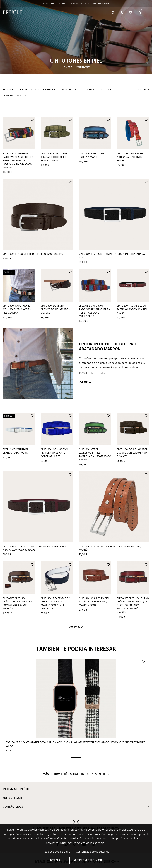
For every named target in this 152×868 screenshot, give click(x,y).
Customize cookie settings (93, 852)
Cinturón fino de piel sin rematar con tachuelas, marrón (110, 548)
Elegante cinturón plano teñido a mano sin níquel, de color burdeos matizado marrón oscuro (133, 605)
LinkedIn (93, 814)
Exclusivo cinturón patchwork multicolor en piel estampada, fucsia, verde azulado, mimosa (18, 161)
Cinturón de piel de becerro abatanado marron (108, 347)
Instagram (66, 814)
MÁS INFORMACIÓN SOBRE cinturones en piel (75, 745)
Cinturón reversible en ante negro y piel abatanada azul (112, 256)
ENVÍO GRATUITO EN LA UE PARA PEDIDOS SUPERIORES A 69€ (76, 4)
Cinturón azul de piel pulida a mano (92, 155)
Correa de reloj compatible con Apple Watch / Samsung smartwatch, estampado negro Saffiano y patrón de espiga (26, 711)
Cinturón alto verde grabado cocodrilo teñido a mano (54, 157)
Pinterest (75, 814)
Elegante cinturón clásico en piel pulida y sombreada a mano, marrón (17, 604)
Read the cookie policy (57, 852)
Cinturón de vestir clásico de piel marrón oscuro (55, 309)
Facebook (58, 814)
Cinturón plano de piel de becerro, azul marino (33, 254)
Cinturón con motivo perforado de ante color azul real (54, 453)
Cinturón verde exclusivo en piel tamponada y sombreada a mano (95, 455)
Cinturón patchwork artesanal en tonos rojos (130, 157)
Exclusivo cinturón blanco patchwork (15, 451)
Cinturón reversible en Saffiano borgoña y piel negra (132, 309)
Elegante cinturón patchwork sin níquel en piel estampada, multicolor (94, 311)
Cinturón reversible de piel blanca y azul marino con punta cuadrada (55, 604)
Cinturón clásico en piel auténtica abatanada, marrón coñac (94, 602)
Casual (143, 90)
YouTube (84, 814)
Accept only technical (88, 860)
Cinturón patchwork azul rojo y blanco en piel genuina (17, 309)
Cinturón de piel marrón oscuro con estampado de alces (132, 453)
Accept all (56, 860)
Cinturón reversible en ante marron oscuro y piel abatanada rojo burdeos (35, 548)
